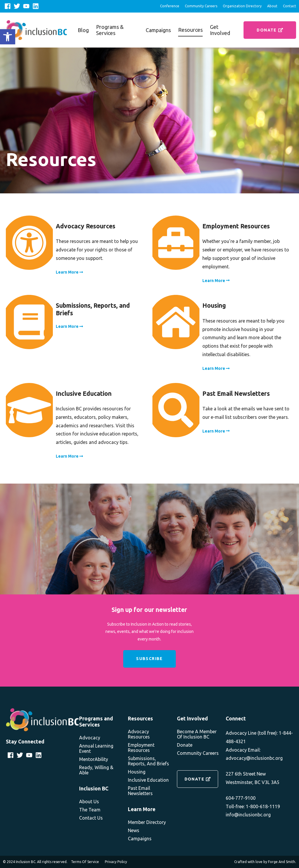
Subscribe (149, 659)
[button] (8, 37)
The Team (90, 810)
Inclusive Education (148, 780)
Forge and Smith (282, 862)
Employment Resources (141, 748)
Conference (170, 6)
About (272, 6)
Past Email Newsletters (140, 791)
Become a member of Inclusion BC (197, 734)
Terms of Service (85, 862)
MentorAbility (94, 759)
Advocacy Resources (139, 734)
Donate (270, 30)
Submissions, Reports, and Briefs (148, 761)
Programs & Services (110, 30)
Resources (190, 30)
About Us (89, 801)
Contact (290, 6)
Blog (83, 30)
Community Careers (201, 6)
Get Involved (220, 30)
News (134, 830)
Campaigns (158, 30)
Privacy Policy (116, 862)
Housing (137, 772)
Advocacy (90, 738)
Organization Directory (242, 6)
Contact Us (91, 818)
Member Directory (147, 822)
